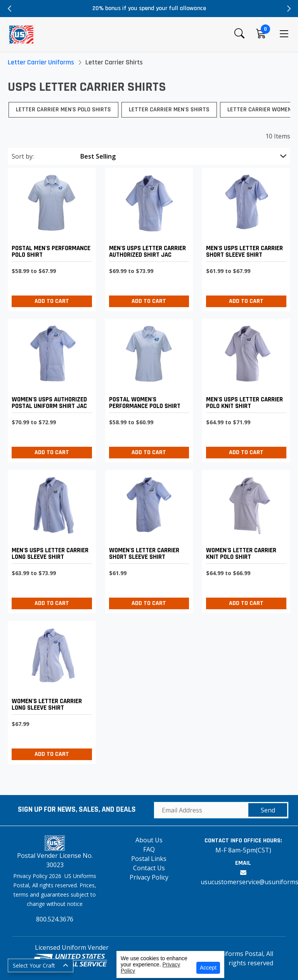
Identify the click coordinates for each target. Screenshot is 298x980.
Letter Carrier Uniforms (41, 62)
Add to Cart (52, 301)
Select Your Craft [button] (34, 965)
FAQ (149, 849)
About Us (149, 840)
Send (268, 810)
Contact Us (149, 868)
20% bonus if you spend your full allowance (149, 8)
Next (288, 9)
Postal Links (149, 859)
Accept (208, 968)
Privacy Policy (149, 877)
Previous (10, 9)
